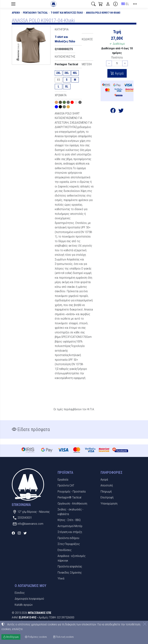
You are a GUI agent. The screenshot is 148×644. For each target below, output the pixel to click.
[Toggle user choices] (108, 4)
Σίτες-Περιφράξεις (69, 544)
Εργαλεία (63, 479)
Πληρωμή (106, 491)
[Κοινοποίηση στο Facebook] (113, 111)
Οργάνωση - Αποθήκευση (72, 503)
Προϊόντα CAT (66, 485)
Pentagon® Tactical (35, 13)
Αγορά (119, 73)
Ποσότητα (117, 57)
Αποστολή (107, 485)
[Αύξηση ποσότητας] (125, 63)
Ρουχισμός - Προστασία (72, 491)
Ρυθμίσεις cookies (36, 637)
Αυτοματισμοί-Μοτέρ (70, 526)
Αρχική (16, 13)
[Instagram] (19, 533)
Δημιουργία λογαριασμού (29, 599)
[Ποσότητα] (117, 63)
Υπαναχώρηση (109, 503)
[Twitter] (25, 533)
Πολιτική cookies (63, 637)
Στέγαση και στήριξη (70, 532)
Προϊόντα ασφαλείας (70, 566)
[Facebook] (13, 533)
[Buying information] (115, 4)
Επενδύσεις (65, 550)
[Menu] (13, 4)
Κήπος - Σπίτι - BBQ (69, 520)
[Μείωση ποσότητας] (109, 63)
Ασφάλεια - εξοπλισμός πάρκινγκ (72, 558)
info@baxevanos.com (30, 524)
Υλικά (61, 578)
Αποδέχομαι (11, 637)
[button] (93, 4)
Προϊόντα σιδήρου (68, 538)
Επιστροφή (107, 497)
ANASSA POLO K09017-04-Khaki (103, 13)
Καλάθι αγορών (24, 605)
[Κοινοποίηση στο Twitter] (121, 111)
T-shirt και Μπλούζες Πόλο (67, 13)
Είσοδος (20, 593)
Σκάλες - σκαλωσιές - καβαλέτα (70, 512)
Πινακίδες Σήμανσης (70, 572)
